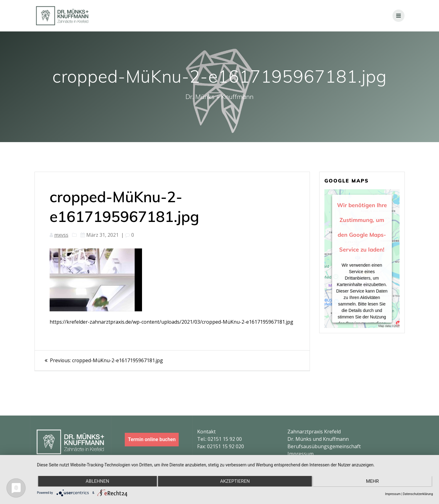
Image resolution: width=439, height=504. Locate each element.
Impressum (301, 454)
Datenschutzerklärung (418, 494)
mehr (373, 481)
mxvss (61, 235)
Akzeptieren (235, 481)
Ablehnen (97, 481)
